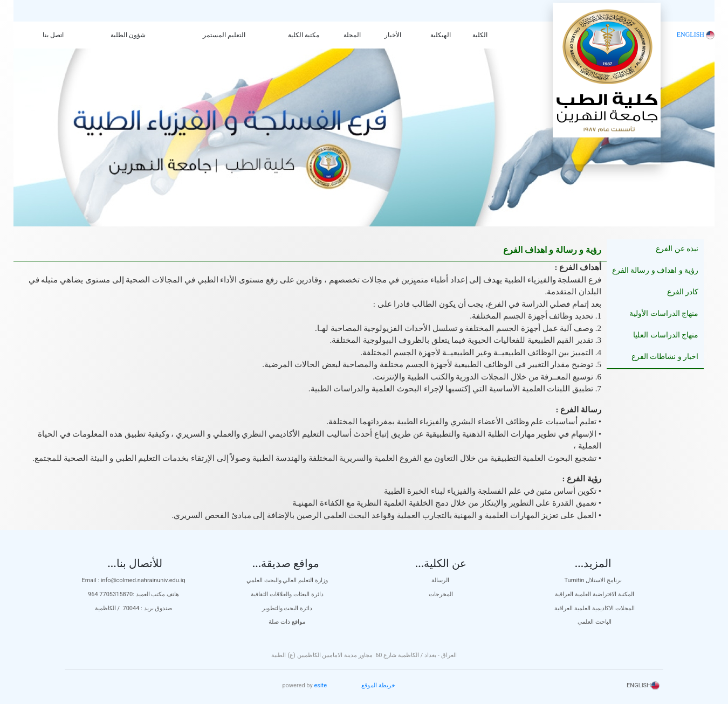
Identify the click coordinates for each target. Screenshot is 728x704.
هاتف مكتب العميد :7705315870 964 (133, 594)
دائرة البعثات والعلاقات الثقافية (287, 594)
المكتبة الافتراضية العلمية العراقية (594, 594)
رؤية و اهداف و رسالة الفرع (655, 270)
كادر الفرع (683, 292)
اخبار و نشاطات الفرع (665, 357)
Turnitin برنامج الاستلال (595, 580)
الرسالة (441, 580)
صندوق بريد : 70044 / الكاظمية (134, 608)
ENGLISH (696, 34)
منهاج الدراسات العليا (666, 335)
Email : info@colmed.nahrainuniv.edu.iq (133, 580)
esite (320, 685)
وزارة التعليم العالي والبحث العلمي (287, 580)
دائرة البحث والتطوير (287, 608)
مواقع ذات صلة (287, 622)
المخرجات (441, 594)
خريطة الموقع (378, 685)
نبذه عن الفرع (677, 249)
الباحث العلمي (595, 622)
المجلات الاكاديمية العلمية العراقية (594, 608)
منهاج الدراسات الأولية (664, 313)
